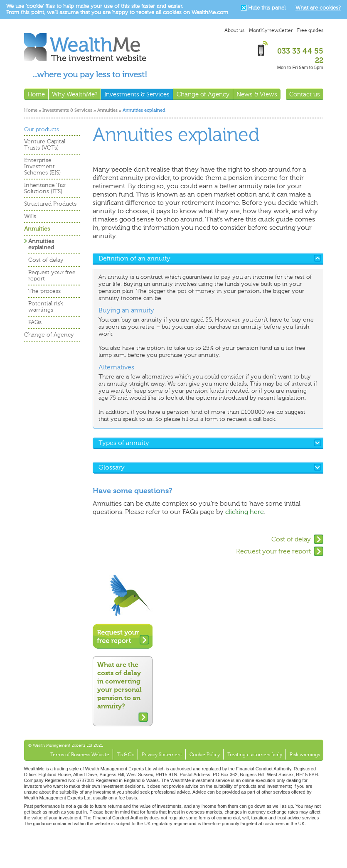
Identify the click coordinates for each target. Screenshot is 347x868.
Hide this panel (267, 8)
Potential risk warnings (46, 307)
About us (234, 30)
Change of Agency (49, 335)
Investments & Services (67, 110)
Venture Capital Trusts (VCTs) (45, 145)
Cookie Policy (205, 755)
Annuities (107, 110)
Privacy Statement (162, 755)
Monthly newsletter (271, 30)
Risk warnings (305, 755)
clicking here (245, 512)
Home (31, 110)
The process (44, 291)
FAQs (35, 322)
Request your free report (273, 551)
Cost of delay (291, 539)
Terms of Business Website (80, 755)
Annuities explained (41, 244)
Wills (30, 216)
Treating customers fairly (255, 755)
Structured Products (50, 204)
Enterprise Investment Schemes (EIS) (42, 166)
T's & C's (126, 755)
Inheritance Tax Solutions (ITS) (45, 188)
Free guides (310, 30)
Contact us (305, 94)
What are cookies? (318, 8)
